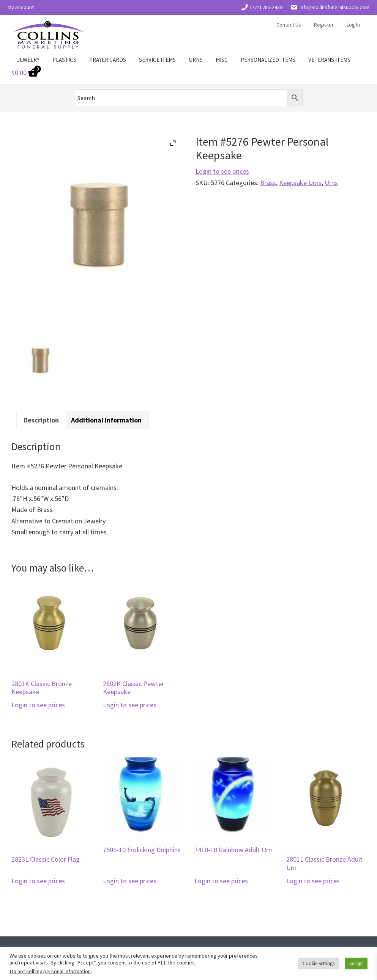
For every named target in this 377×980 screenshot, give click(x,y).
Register (324, 25)
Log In (353, 25)
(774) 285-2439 (262, 7)
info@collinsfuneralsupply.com (330, 7)
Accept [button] (356, 964)
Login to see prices (222, 171)
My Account (21, 7)
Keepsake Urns (300, 183)
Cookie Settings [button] (319, 964)
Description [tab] (41, 420)
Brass (268, 183)
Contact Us (289, 25)
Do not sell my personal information (50, 971)
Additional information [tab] (106, 420)
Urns (331, 183)
